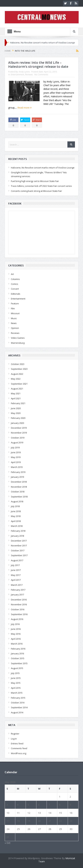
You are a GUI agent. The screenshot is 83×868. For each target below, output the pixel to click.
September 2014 (19, 707)
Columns (15, 279)
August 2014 (17, 712)
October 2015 (18, 658)
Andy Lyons (24, 72)
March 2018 (17, 526)
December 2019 (19, 428)
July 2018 (15, 506)
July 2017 (15, 565)
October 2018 (18, 492)
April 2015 (16, 688)
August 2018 (17, 501)
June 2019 (16, 452)
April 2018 (16, 521)
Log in (14, 739)
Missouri (15, 313)
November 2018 (19, 487)
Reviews (29, 75)
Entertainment (18, 75)
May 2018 (16, 516)
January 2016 (17, 654)
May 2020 (16, 413)
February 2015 (18, 698)
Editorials (16, 294)
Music (14, 318)
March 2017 (17, 585)
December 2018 (19, 482)
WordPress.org (19, 753)
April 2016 (16, 639)
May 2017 (16, 575)
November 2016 (19, 604)
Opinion (15, 328)
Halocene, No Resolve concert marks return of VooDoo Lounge (43, 43)
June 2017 (16, 570)
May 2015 (16, 683)
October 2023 (18, 364)
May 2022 (16, 379)
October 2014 (18, 703)
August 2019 (17, 443)
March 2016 (17, 644)
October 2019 (18, 438)
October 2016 (18, 609)
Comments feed (19, 748)
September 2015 (19, 663)
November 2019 (19, 433)
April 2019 (16, 462)
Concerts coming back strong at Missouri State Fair (36, 191)
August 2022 (17, 374)
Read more (24, 108)
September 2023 (19, 369)
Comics (15, 284)
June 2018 (16, 511)
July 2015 (15, 673)
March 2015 (17, 693)
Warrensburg (18, 343)
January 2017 (17, 595)
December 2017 (19, 541)
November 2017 (19, 546)
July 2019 (15, 448)
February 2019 (18, 472)
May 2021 (16, 393)
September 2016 (19, 614)
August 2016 (17, 619)
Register (15, 734)
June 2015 (16, 678)
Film (13, 308)
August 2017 (17, 560)
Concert (15, 289)
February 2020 (18, 418)
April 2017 (16, 580)
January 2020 (17, 423)
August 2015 (17, 668)
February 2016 (18, 649)
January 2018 (17, 536)
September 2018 (19, 497)
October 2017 (18, 551)
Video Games (18, 338)
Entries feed (17, 743)
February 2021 (18, 403)
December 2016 (19, 600)
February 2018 (18, 531)
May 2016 (16, 634)
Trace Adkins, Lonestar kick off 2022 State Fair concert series (41, 186)
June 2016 (16, 629)
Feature (15, 303)
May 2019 (16, 457)
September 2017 (19, 555)
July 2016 (15, 624)
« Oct (8, 843)
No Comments (41, 75)
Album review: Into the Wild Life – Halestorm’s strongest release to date (38, 65)
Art (12, 274)
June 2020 (16, 408)
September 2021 (19, 384)
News (14, 323)
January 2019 (17, 477)
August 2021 (17, 389)
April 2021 (16, 398)
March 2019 (17, 467)
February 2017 (18, 590)
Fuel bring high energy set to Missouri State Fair (35, 181)
